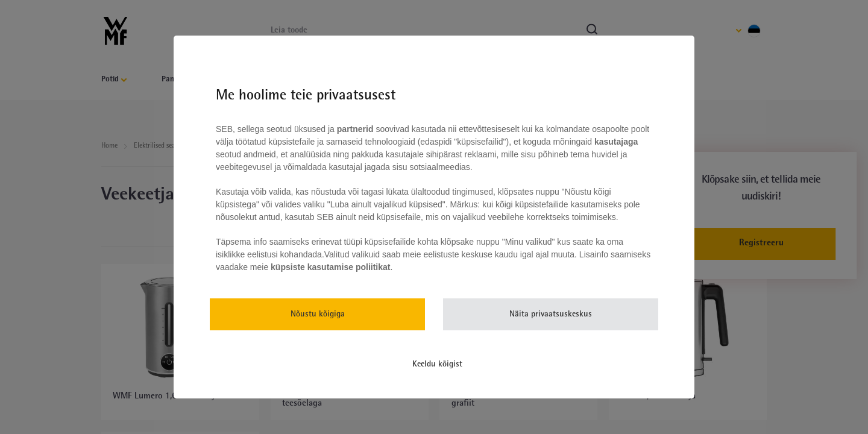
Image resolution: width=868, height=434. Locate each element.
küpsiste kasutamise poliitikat (330, 267)
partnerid (355, 129)
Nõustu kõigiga (318, 314)
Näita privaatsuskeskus (551, 314)
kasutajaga (615, 142)
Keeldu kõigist (437, 364)
